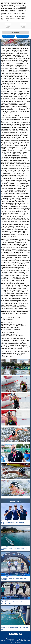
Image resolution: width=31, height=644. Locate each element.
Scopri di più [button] (15, 32)
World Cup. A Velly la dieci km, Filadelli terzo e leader (14, 523)
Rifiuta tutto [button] (8, 36)
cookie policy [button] (23, 7)
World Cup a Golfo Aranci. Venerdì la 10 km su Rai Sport (15, 549)
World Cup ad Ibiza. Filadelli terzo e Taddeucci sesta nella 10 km (14, 603)
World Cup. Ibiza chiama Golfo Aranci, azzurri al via (15, 628)
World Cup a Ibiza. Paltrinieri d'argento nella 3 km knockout (15, 579)
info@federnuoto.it (6, 641)
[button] (29, 3)
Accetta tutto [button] (23, 36)
